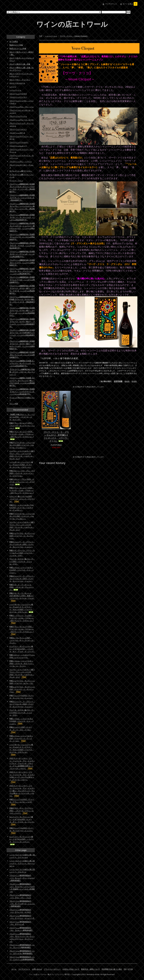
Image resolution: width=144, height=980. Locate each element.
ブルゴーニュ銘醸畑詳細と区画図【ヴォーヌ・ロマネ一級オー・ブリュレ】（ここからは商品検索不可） (22, 323)
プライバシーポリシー (52, 969)
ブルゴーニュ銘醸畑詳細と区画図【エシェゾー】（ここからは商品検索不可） (22, 263)
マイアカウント (111, 4)
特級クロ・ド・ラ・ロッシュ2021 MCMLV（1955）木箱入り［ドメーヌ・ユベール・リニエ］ (22, 597)
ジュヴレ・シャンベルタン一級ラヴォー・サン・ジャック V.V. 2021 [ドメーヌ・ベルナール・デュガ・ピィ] (22, 526)
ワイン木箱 (14, 404)
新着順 (134, 381)
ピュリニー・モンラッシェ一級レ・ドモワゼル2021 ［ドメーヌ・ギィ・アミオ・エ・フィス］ (22, 649)
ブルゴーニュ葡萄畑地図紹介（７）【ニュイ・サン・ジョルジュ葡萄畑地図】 (22, 878)
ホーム (14, 969)
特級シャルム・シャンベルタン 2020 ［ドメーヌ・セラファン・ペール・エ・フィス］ (22, 663)
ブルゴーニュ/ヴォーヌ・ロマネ (22, 120)
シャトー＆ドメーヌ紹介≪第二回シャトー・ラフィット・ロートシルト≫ (22, 863)
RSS (125, 969)
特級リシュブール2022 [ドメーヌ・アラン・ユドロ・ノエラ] (22, 802)
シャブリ (13, 87)
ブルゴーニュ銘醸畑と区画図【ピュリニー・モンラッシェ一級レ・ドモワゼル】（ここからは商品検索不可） (22, 382)
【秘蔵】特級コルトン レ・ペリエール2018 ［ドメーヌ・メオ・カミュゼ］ (22, 417)
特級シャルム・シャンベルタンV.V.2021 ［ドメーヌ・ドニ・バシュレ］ (21, 570)
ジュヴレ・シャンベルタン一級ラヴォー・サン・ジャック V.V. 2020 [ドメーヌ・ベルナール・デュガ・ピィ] (22, 455)
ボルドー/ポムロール (17, 83)
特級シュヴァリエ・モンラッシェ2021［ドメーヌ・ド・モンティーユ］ (22, 689)
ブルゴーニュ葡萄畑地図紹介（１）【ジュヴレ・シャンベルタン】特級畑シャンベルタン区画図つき (22, 888)
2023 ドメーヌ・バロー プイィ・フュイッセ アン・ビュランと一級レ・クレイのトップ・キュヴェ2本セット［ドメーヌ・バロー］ (22, 791)
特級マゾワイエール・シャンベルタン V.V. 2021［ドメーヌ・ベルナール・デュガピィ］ (22, 516)
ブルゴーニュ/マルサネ (18, 94)
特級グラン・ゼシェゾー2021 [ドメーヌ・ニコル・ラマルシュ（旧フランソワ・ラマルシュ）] (22, 630)
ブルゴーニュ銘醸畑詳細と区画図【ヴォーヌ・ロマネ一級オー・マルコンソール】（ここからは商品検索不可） (22, 345)
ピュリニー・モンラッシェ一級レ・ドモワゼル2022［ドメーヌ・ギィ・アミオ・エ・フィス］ (22, 821)
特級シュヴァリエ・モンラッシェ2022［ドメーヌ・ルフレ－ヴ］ (22, 682)
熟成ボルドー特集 (16, 45)
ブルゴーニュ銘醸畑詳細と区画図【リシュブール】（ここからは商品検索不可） (22, 280)
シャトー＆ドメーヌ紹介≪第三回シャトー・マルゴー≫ (22, 871)
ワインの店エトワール (72, 24)
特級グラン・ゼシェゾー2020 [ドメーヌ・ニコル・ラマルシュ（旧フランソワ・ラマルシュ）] (22, 490)
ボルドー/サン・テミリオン (20, 80)
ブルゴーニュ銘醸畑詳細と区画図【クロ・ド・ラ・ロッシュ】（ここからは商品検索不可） (22, 217)
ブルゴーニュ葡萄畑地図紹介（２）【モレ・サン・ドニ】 (20, 896)
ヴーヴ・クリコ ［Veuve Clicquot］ (74, 36)
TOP (41, 36)
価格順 (127, 381)
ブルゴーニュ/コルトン (18, 129)
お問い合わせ (37, 969)
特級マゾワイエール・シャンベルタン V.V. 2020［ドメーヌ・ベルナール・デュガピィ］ (22, 445)
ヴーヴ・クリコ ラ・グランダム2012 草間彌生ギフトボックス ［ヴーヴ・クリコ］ (56, 436)
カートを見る (130, 4)
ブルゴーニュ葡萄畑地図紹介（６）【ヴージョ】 (20, 923)
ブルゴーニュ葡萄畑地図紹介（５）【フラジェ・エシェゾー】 (22, 917)
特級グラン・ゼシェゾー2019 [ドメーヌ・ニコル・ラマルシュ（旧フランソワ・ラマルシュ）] (22, 435)
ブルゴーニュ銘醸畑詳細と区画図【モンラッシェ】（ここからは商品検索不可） (22, 355)
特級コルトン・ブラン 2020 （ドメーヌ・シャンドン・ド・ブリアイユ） (22, 482)
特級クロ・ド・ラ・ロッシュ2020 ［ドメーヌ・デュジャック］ (22, 587)
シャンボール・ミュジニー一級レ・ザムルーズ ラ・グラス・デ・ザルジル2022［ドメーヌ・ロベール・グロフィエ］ (22, 608)
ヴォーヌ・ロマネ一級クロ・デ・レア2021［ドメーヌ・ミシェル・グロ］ (22, 561)
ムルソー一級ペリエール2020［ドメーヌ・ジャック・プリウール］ (22, 499)
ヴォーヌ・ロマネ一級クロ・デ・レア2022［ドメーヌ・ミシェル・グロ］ (22, 713)
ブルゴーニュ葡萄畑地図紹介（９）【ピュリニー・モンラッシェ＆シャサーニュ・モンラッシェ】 (22, 938)
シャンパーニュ (51, 36)
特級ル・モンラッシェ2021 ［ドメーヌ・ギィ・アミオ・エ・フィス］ (22, 640)
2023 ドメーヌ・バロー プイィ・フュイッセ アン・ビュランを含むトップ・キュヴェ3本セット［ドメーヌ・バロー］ (22, 777)
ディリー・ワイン (16, 180)
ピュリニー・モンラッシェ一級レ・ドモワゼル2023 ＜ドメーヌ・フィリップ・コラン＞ (22, 840)
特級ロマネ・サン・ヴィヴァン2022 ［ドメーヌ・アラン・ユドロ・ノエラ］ (22, 811)
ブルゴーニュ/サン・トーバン (21, 161)
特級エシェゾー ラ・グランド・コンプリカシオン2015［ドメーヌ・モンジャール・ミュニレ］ (22, 579)
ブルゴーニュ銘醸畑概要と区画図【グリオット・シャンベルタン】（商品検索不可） (22, 198)
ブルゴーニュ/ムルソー (18, 146)
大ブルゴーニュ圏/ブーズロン (21, 171)
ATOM (130, 969)
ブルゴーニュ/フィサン (18, 97)
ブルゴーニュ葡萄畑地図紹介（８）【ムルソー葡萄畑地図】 (21, 929)
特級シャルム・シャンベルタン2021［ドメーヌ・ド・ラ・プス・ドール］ (21, 738)
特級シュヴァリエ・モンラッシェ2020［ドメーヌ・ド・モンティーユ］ (22, 536)
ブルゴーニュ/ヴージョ (18, 116)
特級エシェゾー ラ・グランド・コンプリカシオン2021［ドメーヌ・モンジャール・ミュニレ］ (22, 544)
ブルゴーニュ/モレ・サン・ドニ (22, 107)
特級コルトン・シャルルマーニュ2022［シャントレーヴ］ (22, 656)
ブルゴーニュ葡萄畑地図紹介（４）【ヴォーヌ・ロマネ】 (20, 911)
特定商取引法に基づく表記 (112, 969)
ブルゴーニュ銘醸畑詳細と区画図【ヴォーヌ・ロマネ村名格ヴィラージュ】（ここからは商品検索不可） (22, 334)
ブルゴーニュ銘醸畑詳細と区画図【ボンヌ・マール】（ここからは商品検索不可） (22, 245)
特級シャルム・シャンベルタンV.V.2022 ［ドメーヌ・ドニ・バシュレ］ (21, 721)
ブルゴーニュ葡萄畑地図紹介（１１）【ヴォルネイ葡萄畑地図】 (22, 952)
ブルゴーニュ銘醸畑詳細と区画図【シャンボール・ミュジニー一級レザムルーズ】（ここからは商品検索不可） (22, 227)
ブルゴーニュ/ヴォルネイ (19, 142)
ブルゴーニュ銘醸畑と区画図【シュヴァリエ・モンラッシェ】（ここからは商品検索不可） (22, 363)
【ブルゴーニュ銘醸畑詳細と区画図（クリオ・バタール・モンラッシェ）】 (22, 372)
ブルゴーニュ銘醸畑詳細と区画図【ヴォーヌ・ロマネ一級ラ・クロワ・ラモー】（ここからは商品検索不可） (22, 290)
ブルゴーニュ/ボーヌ (17, 133)
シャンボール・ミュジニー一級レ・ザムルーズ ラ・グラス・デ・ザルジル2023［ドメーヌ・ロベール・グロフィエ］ (22, 750)
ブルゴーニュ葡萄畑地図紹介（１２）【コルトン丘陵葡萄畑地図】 (22, 958)
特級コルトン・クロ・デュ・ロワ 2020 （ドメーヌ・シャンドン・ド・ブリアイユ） (22, 473)
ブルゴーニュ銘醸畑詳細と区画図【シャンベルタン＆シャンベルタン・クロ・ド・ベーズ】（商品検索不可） (22, 188)
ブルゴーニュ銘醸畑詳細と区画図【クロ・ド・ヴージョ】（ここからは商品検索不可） (22, 254)
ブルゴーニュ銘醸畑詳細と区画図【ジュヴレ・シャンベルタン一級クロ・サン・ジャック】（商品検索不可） (22, 207)
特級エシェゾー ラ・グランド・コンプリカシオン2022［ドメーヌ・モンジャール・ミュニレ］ (22, 704)
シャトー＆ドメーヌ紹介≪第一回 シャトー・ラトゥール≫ (23, 856)
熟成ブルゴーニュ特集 (18, 48)
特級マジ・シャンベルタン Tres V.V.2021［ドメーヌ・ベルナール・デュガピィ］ (22, 508)
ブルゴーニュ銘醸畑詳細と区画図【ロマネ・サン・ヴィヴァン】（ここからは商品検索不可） (22, 271)
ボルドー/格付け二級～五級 (20, 64)
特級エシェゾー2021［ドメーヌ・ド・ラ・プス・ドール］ (21, 730)
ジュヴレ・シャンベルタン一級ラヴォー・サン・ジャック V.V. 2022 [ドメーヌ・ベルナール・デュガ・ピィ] (22, 673)
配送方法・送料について (91, 969)
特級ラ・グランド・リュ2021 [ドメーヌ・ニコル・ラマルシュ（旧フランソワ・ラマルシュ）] (22, 619)
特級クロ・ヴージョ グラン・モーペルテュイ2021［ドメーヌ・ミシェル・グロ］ (22, 553)
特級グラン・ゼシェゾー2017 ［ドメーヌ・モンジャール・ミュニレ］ (22, 425)
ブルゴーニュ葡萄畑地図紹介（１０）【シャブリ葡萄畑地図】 (22, 946)
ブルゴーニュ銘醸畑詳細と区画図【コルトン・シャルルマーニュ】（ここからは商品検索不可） (22, 392)
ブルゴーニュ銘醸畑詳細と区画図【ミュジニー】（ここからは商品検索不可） (22, 237)
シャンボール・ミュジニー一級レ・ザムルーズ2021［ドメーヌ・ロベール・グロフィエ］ (21, 465)
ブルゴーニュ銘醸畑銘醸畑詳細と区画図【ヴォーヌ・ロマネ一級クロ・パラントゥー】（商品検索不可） (22, 301)
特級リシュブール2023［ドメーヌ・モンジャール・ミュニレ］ (22, 831)
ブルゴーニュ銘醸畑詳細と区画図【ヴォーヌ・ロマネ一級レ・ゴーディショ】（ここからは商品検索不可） (22, 312)
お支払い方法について (71, 969)
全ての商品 (14, 41)
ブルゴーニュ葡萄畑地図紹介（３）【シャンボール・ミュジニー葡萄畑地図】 (22, 904)
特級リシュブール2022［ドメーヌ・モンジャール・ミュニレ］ (22, 697)
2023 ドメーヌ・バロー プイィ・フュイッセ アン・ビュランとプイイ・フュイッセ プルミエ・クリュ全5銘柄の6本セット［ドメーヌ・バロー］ (22, 763)
